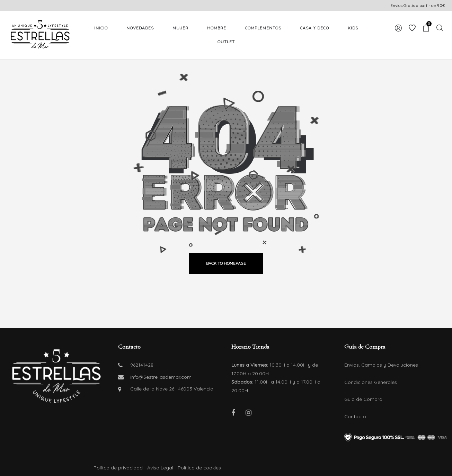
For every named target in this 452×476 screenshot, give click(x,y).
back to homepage (226, 263)
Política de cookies (199, 468)
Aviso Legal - (162, 468)
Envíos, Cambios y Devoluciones (381, 365)
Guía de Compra (363, 399)
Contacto (355, 416)
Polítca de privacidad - (120, 468)
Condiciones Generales (371, 382)
